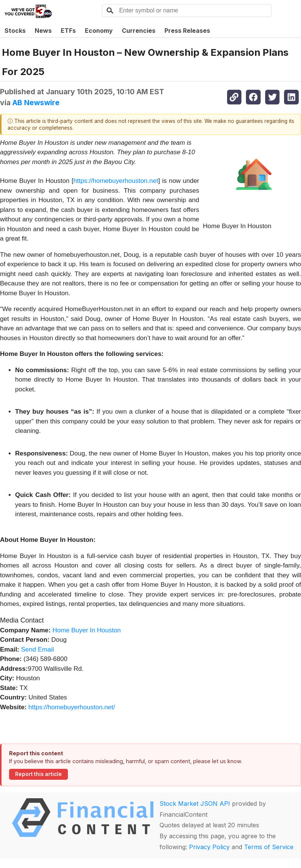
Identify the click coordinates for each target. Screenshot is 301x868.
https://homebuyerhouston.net (116, 181)
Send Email (38, 649)
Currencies (139, 31)
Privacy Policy (209, 847)
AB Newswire (36, 103)
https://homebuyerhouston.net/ (72, 707)
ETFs (68, 31)
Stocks (15, 31)
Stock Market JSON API (195, 804)
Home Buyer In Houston (87, 630)
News (43, 31)
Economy (99, 31)
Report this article (38, 774)
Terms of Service (269, 847)
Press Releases (187, 31)
